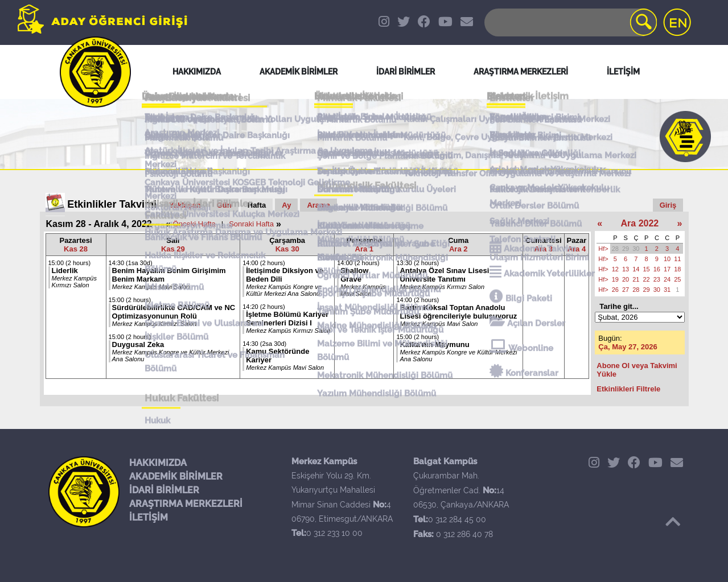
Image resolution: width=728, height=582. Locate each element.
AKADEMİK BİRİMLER (176, 476)
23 (657, 279)
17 (667, 269)
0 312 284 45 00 (457, 519)
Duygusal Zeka (138, 344)
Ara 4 (577, 249)
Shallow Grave (354, 275)
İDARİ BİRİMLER (164, 490)
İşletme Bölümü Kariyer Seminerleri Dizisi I (287, 319)
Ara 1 (365, 249)
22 (647, 279)
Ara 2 (458, 249)
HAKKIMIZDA (158, 463)
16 (657, 269)
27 (626, 290)
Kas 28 (76, 249)
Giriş (668, 205)
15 (647, 269)
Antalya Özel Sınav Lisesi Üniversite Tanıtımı (444, 275)
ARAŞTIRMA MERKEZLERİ (186, 504)
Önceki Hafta (194, 224)
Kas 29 (173, 249)
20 (626, 279)
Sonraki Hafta (251, 224)
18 (677, 269)
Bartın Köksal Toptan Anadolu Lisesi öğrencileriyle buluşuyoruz (458, 312)
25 (677, 279)
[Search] (570, 22)
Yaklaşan (185, 205)
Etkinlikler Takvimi (112, 204)
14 (636, 269)
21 (636, 279)
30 (636, 249)
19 (615, 279)
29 (626, 249)
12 (615, 269)
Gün (224, 205)
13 (626, 269)
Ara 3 (544, 249)
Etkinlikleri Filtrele (628, 389)
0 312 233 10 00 (334, 533)
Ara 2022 (640, 223)
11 (677, 259)
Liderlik (65, 271)
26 (615, 290)
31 (667, 290)
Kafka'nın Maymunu (434, 344)
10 (667, 259)
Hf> (603, 249)
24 (667, 279)
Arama (318, 205)
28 (615, 249)
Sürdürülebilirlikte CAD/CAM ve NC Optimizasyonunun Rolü (174, 312)
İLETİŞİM (149, 517)
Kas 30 (287, 249)
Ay (286, 205)
